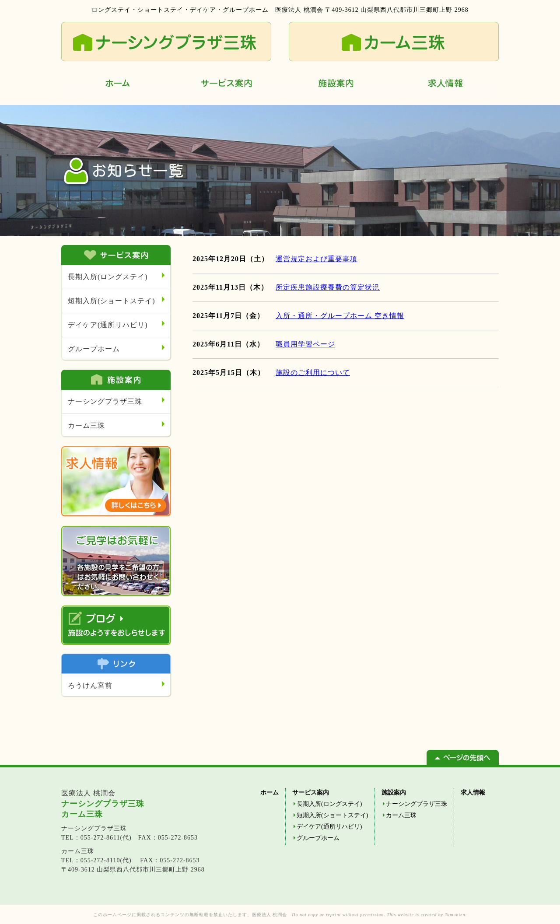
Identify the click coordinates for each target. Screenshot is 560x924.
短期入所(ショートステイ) (112, 301)
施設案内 (335, 87)
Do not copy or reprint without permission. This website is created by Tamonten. (379, 915)
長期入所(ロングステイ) (108, 277)
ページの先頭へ (463, 757)
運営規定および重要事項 (317, 259)
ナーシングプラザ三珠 (105, 401)
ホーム (116, 87)
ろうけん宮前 (90, 685)
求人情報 (444, 87)
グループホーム (94, 349)
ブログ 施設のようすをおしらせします (116, 625)
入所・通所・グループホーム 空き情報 (340, 316)
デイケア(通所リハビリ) (108, 325)
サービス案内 (225, 87)
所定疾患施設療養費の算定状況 (328, 287)
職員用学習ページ (305, 344)
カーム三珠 (86, 425)
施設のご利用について (313, 373)
